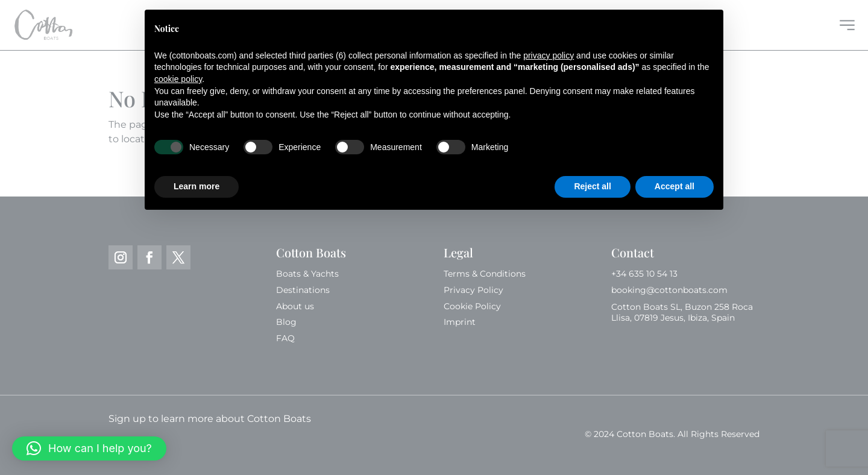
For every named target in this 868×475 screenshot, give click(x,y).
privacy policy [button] (549, 55)
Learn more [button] (197, 186)
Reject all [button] (592, 186)
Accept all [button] (675, 186)
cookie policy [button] (178, 79)
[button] (89, 448)
